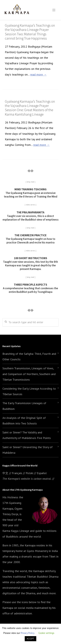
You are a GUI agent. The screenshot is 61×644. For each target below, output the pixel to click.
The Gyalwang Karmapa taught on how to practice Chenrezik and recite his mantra (30, 239)
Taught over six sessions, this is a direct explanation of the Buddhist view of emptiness (31, 216)
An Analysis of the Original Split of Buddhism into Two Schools (24, 421)
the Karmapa (28, 545)
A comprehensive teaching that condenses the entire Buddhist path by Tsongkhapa (30, 288)
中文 (5, 473)
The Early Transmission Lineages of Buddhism (24, 406)
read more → (38, 74)
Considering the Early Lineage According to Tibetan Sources (29, 391)
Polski (29, 473)
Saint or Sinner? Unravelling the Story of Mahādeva (27, 450)
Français (17, 473)
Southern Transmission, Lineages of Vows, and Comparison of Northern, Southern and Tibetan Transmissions (29, 374)
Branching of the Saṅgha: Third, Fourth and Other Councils (29, 356)
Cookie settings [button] (46, 633)
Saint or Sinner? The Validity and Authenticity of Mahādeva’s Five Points (27, 435)
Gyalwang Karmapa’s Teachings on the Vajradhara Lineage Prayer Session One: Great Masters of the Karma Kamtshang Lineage (30, 108)
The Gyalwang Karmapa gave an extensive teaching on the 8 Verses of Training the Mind (31, 193)
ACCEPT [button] (30, 639)
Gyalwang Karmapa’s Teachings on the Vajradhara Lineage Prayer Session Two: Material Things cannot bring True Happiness (30, 32)
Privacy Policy (27, 633)
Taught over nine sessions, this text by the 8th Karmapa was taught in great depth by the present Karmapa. (30, 264)
